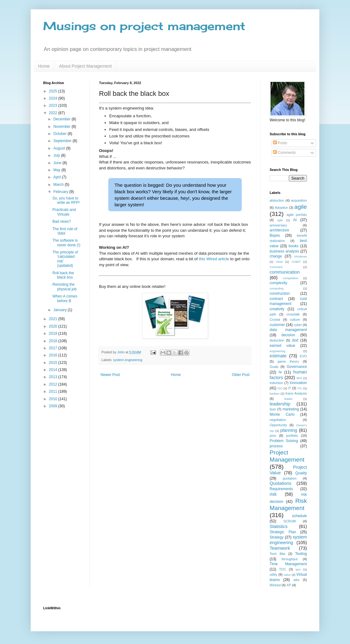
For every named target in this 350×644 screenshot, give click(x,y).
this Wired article (215, 259)
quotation (289, 478)
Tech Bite (278, 554)
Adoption (282, 208)
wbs (296, 580)
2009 (54, 406)
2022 (54, 113)
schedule (299, 516)
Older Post (241, 375)
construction (280, 293)
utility (274, 575)
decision (288, 335)
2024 (54, 98)
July (57, 155)
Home (44, 66)
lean (273, 409)
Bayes (275, 235)
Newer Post (110, 375)
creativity (277, 309)
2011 (54, 391)
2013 (54, 377)
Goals (274, 367)
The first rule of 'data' (65, 231)
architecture (279, 230)
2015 (54, 363)
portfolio (292, 436)
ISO (280, 388)
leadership (280, 404)
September (63, 141)
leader (289, 399)
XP (289, 585)
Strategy (277, 537)
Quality (301, 473)
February (61, 192)
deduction (277, 340)
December (63, 119)
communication (285, 272)
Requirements (281, 489)
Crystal (275, 320)
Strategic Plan (283, 532)
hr (280, 372)
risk (273, 494)
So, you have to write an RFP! (66, 200)
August (60, 148)
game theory (288, 361)
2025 (54, 91)
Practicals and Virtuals (64, 212)
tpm (298, 569)
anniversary (278, 225)
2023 (54, 105)
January (61, 310)
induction (276, 383)
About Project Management (85, 66)
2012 (54, 384)
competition (291, 278)
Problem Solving (284, 441)
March (59, 185)
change (276, 256)
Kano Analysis (296, 393)
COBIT (296, 262)
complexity (278, 283)
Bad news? (62, 221)
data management (288, 330)
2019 (54, 333)
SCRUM (289, 521)
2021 (54, 319)
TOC (283, 569)
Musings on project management (144, 26)
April (58, 177)
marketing (291, 409)
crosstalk (293, 314)
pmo (273, 436)
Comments (284, 153)
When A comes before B (65, 298)
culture (295, 320)
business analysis (284, 251)
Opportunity (278, 425)
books (294, 246)
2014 (54, 370)
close (279, 262)
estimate (278, 356)
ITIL (300, 388)
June (58, 163)
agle (280, 220)
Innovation (298, 383)
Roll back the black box (63, 275)
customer (277, 325)
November (63, 127)
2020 (54, 326)
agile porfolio (297, 215)
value (287, 575)
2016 (54, 355)
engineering (277, 351)
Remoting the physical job (65, 287)
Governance (297, 367)
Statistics (279, 526)
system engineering (128, 360)
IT (289, 388)
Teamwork (280, 548)
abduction (277, 200)
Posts (280, 143)
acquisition (299, 200)
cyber (298, 325)
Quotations (280, 483)
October (61, 134)
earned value (282, 346)
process (276, 446)
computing (276, 288)
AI (295, 220)
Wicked (275, 585)
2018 (54, 341)
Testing (301, 554)
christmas (301, 256)
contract (276, 299)
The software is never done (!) (66, 243)
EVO (303, 356)
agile (301, 207)
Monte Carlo (282, 414)
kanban (274, 394)
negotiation (278, 420)
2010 (54, 399)
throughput (289, 559)
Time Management (288, 564)
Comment (276, 267)
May (57, 170)
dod (295, 340)
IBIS (299, 378)
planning (289, 430)
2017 (54, 348)
